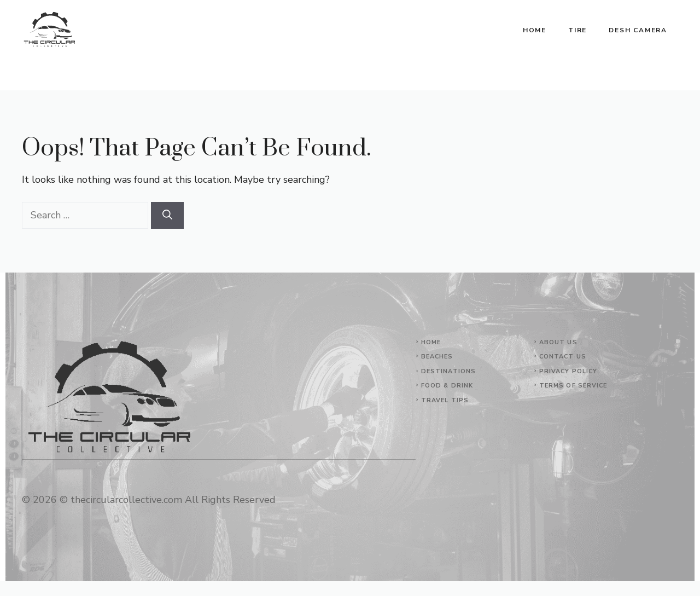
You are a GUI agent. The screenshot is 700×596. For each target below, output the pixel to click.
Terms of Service (573, 386)
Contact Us (563, 357)
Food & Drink (447, 386)
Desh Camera (638, 30)
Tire (577, 30)
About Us (558, 342)
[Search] (167, 215)
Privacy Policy (568, 371)
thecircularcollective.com (126, 500)
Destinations (448, 371)
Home (535, 30)
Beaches (437, 357)
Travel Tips (445, 400)
